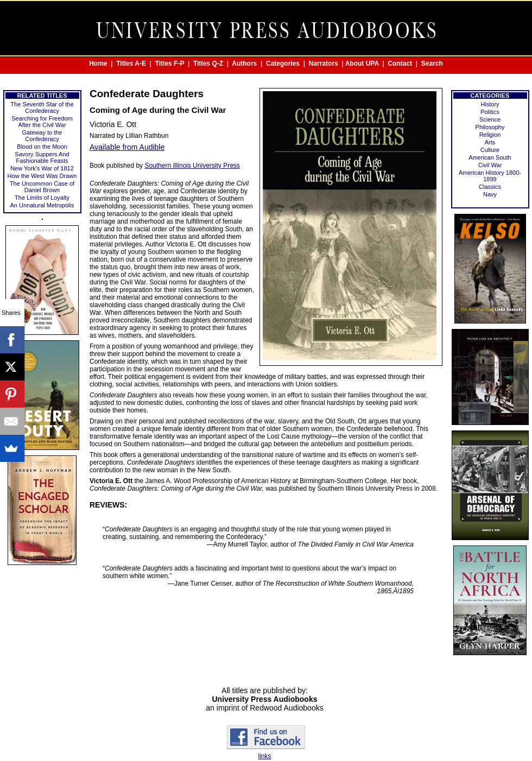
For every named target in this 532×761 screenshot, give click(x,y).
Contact (400, 64)
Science (490, 119)
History (490, 104)
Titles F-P (170, 64)
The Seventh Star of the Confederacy (42, 107)
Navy (490, 194)
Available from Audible (127, 147)
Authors (244, 64)
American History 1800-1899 (490, 176)
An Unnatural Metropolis (42, 205)
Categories (283, 64)
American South (490, 157)
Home (98, 64)
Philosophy (490, 127)
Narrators (324, 64)
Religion (490, 135)
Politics (490, 112)
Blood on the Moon (42, 147)
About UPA (362, 64)
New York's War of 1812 (42, 168)
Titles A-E (131, 64)
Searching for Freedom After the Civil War (42, 122)
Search (432, 64)
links (264, 756)
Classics (490, 187)
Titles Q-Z (208, 64)
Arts (490, 142)
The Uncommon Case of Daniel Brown (42, 187)
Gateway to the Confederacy (42, 136)
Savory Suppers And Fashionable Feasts (42, 157)
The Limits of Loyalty (42, 198)
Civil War (490, 165)
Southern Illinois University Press (192, 166)
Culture (490, 150)
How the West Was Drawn (42, 176)
